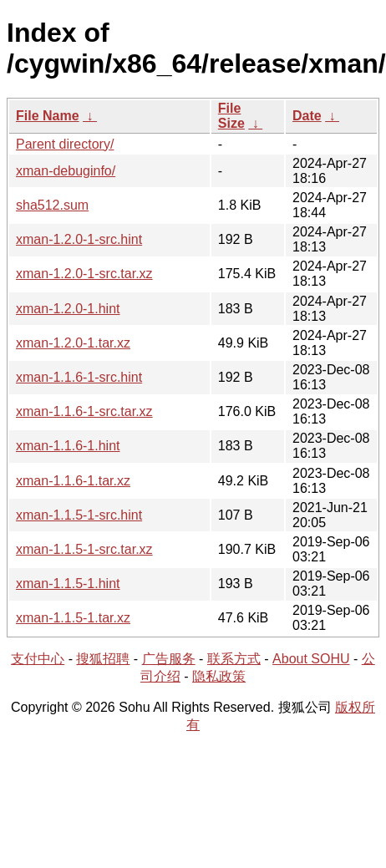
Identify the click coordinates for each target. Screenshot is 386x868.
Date (307, 116)
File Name (48, 116)
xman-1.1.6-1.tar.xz (73, 481)
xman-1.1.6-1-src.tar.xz (84, 411)
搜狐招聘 (103, 659)
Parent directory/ (65, 144)
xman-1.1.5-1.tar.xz (73, 618)
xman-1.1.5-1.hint (68, 584)
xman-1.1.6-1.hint (68, 446)
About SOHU (311, 659)
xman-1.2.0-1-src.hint (79, 239)
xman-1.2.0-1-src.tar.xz (84, 274)
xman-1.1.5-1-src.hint (79, 515)
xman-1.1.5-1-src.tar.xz (84, 549)
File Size (231, 116)
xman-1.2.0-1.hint (68, 309)
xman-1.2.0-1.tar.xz (73, 343)
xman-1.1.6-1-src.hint (79, 377)
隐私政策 (219, 676)
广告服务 (169, 659)
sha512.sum (52, 205)
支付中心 (38, 659)
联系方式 (234, 659)
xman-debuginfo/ (66, 171)
